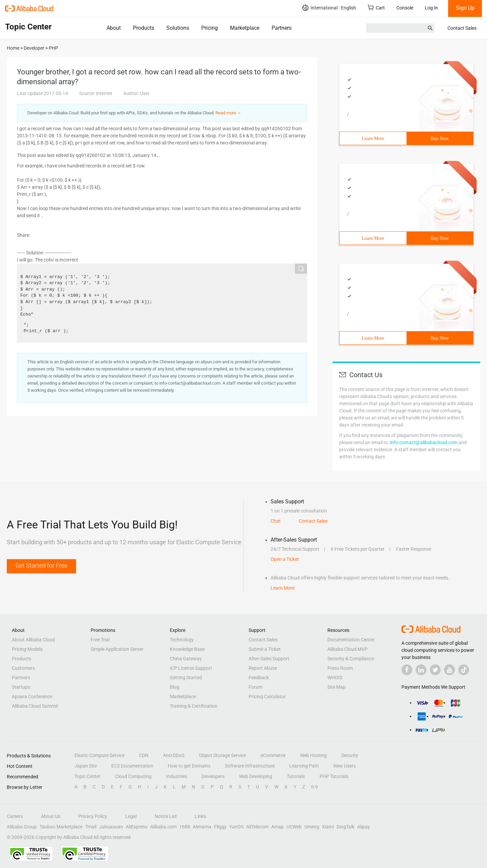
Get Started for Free (41, 565)
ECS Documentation (132, 766)
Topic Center (87, 776)
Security (350, 755)
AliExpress (137, 827)
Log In (431, 8)
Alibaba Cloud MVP (347, 649)
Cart (376, 8)
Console (405, 8)
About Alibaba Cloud (33, 640)
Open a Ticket (285, 559)
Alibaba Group (22, 827)
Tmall (91, 827)
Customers (23, 668)
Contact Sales (462, 28)
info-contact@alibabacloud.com (424, 442)
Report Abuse (263, 668)
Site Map (337, 687)
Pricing (210, 28)
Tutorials (296, 776)
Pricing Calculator (267, 696)
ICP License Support (191, 668)
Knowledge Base (187, 649)
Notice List (166, 816)
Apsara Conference (32, 696)
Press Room (340, 668)
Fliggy (220, 827)
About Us (51, 816)
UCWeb (294, 827)
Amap (277, 827)
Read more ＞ (228, 113)
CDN (144, 755)
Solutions (178, 28)
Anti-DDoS (174, 755)
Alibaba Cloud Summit (35, 706)
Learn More (373, 139)
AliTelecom (257, 827)
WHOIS (335, 678)
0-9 (315, 787)
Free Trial (100, 640)
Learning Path (304, 766)
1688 (185, 827)
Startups (21, 687)
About (114, 28)
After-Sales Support (269, 659)
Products (144, 28)
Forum (256, 687)
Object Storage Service (222, 755)
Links (200, 816)
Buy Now (440, 139)
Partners (282, 28)
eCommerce (273, 755)
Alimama (202, 827)
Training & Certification (194, 706)
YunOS (236, 827)
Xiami (328, 827)
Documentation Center (351, 640)
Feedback (259, 678)
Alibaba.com (163, 827)
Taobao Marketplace (61, 827)
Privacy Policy (93, 816)
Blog (175, 687)
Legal (131, 816)
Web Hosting (313, 755)
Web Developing (256, 776)
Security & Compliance (351, 659)
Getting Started (186, 678)
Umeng (312, 827)
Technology (182, 640)
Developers (213, 776)
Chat (276, 521)
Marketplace (245, 28)
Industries (177, 776)
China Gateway (186, 659)
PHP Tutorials (334, 776)
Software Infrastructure (250, 766)
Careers (15, 816)
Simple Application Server (117, 649)
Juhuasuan (111, 827)
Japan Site (86, 766)
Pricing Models (27, 649)
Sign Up (465, 8)
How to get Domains (189, 766)
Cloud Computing (133, 776)
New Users (345, 766)
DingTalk (345, 827)
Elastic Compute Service (99, 755)
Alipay (364, 827)
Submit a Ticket (265, 649)
